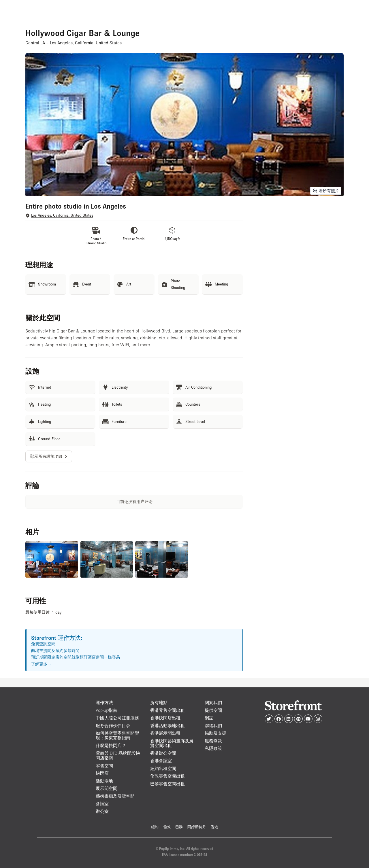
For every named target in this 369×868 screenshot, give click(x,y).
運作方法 (104, 702)
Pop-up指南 (106, 710)
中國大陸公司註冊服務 (117, 718)
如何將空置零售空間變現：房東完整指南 (117, 735)
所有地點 (159, 702)
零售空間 (104, 766)
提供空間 (213, 710)
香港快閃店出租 (165, 718)
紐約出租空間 (163, 768)
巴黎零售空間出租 (167, 784)
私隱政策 (213, 748)
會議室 (102, 804)
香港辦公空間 (163, 753)
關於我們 (213, 702)
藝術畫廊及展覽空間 (115, 796)
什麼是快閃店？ (111, 745)
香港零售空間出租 (167, 710)
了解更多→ (41, 664)
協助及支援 (215, 733)
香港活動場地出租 (167, 726)
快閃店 (102, 773)
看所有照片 (326, 191)
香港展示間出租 (165, 733)
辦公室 (102, 811)
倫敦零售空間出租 (167, 776)
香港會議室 (161, 761)
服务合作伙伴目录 (113, 726)
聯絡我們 (213, 726)
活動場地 (104, 781)
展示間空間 (107, 788)
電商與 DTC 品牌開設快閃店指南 (118, 756)
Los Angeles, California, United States (62, 215)
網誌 (209, 718)
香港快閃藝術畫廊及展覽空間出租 (172, 743)
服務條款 (213, 741)
